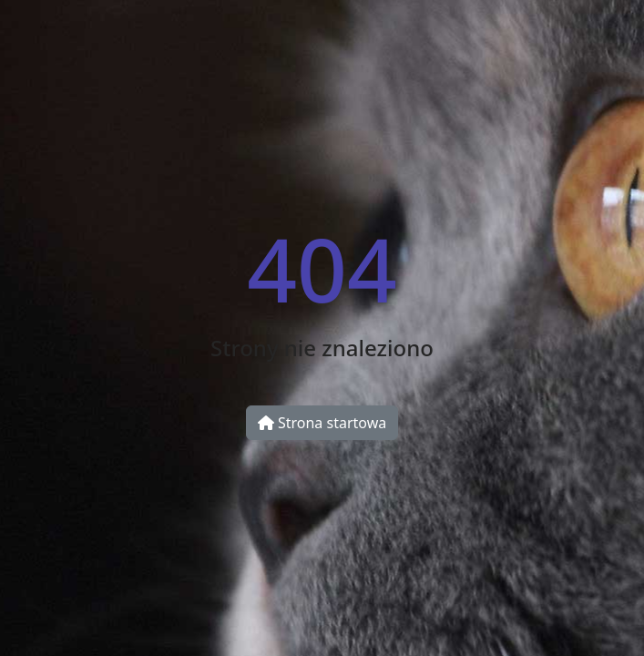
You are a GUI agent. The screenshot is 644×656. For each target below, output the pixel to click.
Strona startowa (322, 423)
